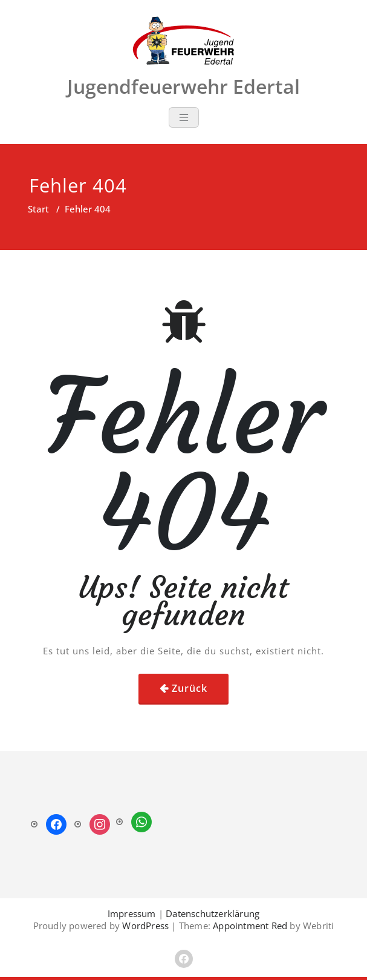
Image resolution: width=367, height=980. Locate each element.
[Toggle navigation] (184, 117)
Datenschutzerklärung (213, 913)
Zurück (190, 688)
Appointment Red (249, 926)
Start (38, 209)
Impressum (132, 913)
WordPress (145, 926)
